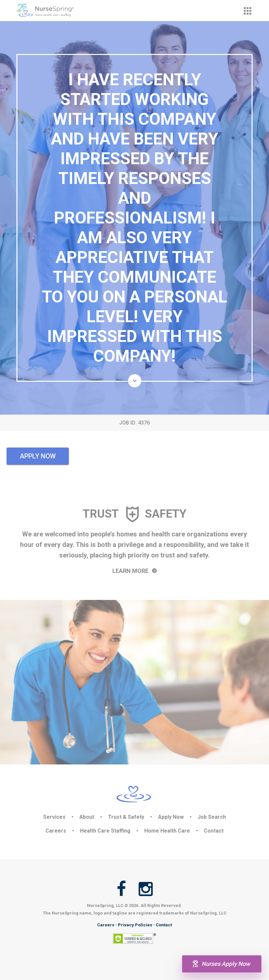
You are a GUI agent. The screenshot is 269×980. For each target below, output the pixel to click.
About (87, 817)
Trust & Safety (126, 817)
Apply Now (171, 817)
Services (54, 817)
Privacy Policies (135, 925)
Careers (56, 831)
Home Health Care (167, 831)
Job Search (212, 817)
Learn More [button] (134, 571)
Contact (214, 831)
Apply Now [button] (38, 456)
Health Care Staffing (105, 831)
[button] (248, 11)
